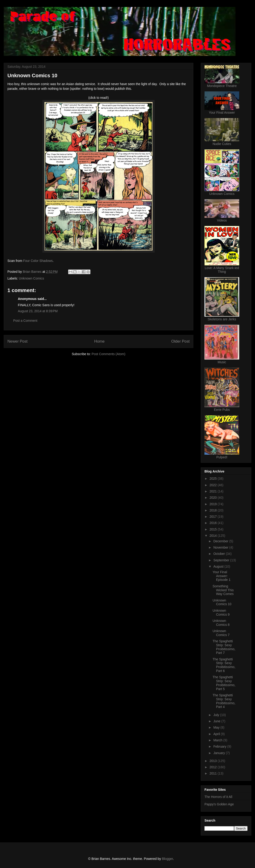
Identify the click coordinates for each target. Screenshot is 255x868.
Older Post (180, 341)
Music (222, 362)
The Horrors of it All (218, 797)
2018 (214, 510)
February (220, 746)
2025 (214, 479)
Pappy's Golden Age (219, 804)
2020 (214, 498)
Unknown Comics (31, 278)
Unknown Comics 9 (221, 612)
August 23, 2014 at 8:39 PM (38, 311)
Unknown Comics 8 (221, 623)
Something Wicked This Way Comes (223, 590)
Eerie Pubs (222, 410)
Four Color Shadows (38, 261)
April (217, 734)
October (220, 554)
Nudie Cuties (222, 144)
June (217, 721)
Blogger (167, 859)
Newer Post (18, 341)
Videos (222, 220)
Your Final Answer (222, 113)
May (217, 727)
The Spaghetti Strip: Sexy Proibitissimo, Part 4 (224, 701)
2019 (214, 504)
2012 (214, 767)
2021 (214, 491)
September (222, 560)
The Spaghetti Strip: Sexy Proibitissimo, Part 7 (224, 647)
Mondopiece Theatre (222, 86)
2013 (214, 761)
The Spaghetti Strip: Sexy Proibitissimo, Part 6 (224, 665)
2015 (214, 529)
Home (99, 341)
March (218, 740)
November (221, 547)
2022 (214, 485)
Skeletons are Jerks (222, 319)
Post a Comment (25, 321)
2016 (214, 523)
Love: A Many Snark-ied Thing (222, 270)
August (219, 566)
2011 (214, 773)
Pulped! (222, 457)
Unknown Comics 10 (222, 602)
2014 (214, 536)
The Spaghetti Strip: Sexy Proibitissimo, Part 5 (224, 683)
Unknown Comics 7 (221, 633)
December (221, 541)
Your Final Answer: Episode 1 (222, 576)
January (220, 753)
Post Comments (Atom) (108, 354)
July (217, 715)
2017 (214, 517)
